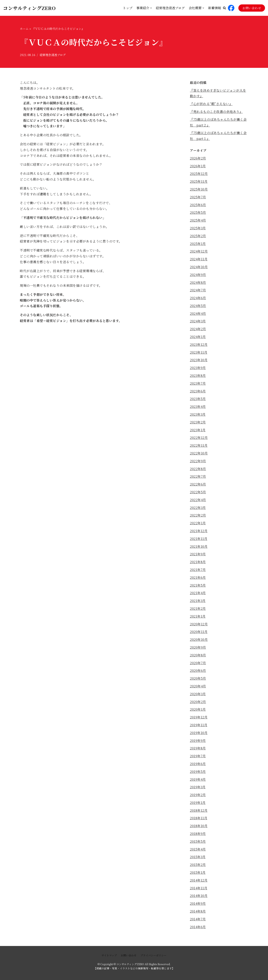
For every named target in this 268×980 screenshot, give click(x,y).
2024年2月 (198, 329)
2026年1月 (198, 166)
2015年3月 (198, 857)
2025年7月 (198, 197)
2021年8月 (198, 562)
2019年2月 (198, 795)
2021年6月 (198, 577)
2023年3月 (198, 414)
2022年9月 (198, 461)
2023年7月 (198, 383)
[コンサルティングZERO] (29, 8)
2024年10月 (199, 267)
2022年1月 (198, 523)
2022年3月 (198, 508)
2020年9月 (198, 647)
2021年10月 (199, 546)
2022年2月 (198, 515)
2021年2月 (198, 608)
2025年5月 (198, 212)
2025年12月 (199, 174)
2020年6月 (198, 671)
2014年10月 (199, 896)
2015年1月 (198, 872)
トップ (128, 8)
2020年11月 (199, 632)
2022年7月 (198, 476)
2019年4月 (198, 779)
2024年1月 (198, 337)
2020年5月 (198, 678)
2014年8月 (198, 911)
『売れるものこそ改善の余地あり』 (216, 112)
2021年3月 (198, 601)
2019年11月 (199, 725)
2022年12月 (199, 438)
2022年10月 (199, 453)
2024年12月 (199, 251)
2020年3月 (198, 694)
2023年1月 (198, 430)
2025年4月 (198, 220)
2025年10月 (199, 189)
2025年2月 (198, 236)
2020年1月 (198, 709)
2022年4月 (198, 500)
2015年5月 (198, 841)
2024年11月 (199, 259)
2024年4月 (198, 313)
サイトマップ (109, 955)
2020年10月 (199, 639)
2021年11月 (199, 539)
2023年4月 (198, 407)
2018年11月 (199, 818)
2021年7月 (198, 570)
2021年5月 (198, 585)
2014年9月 (198, 903)
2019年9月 (198, 741)
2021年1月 (198, 616)
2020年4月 (198, 686)
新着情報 (215, 8)
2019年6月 (198, 764)
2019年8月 (198, 748)
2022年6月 (198, 484)
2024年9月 (198, 275)
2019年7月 (198, 756)
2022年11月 (199, 445)
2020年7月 (198, 663)
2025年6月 (198, 205)
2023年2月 (198, 422)
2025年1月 (198, 244)
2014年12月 (199, 880)
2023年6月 (198, 391)
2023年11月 (199, 352)
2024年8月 (198, 282)
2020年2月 (198, 702)
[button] (224, 8)
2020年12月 (199, 624)
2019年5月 (198, 772)
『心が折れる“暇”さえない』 (211, 104)
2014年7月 (198, 919)
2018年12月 (199, 810)
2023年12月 (199, 345)
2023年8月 (198, 376)
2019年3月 (198, 787)
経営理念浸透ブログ (170, 8)
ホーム (24, 29)
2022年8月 (198, 469)
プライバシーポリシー (153, 955)
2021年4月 (198, 593)
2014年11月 (199, 888)
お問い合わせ (252, 8)
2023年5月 (198, 399)
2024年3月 (198, 321)
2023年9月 (198, 368)
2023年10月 (199, 360)
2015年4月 (198, 849)
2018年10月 (199, 826)
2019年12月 (199, 717)
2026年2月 (198, 158)
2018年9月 (198, 834)
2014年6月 (198, 927)
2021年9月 (198, 554)
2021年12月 (199, 531)
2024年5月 (198, 306)
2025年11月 (199, 181)
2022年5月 (198, 492)
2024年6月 (198, 298)
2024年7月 (198, 290)
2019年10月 (199, 733)
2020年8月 (198, 655)
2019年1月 (198, 803)
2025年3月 (198, 228)
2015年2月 (198, 865)
